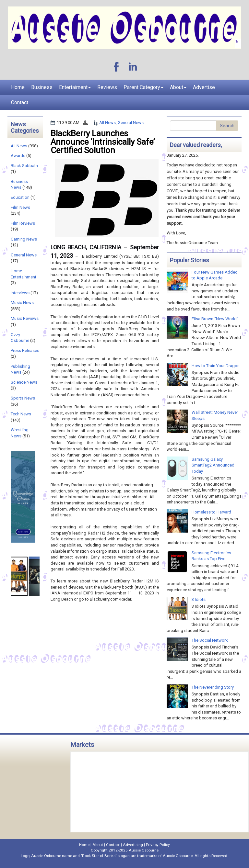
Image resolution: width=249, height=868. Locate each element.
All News (107, 123)
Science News (24, 382)
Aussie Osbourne (144, 850)
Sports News (23, 398)
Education (20, 197)
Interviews (20, 293)
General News (131, 123)
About (178, 87)
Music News (22, 303)
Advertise (204, 87)
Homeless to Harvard (211, 512)
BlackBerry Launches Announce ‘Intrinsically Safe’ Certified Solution (103, 142)
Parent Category (143, 87)
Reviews (107, 87)
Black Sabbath (24, 166)
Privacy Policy (158, 845)
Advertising (133, 845)
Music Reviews (25, 318)
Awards (18, 156)
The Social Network (210, 640)
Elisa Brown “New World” (215, 319)
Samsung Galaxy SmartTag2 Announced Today (213, 465)
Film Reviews (23, 223)
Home (18, 87)
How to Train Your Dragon (216, 366)
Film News (20, 207)
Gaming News (24, 239)
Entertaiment (75, 87)
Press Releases (25, 350)
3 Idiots (199, 599)
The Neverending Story (213, 687)
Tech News (21, 414)
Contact (20, 102)
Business (42, 87)
